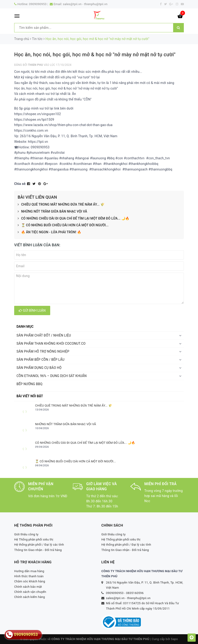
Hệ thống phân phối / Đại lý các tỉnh (39, 545)
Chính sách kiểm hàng (30, 597)
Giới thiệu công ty (26, 534)
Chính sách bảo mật (28, 587)
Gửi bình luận (32, 310)
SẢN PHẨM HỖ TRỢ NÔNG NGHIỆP (43, 351)
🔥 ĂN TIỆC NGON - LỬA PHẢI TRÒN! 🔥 (49, 232)
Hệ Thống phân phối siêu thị (34, 539)
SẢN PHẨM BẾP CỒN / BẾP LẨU (40, 360)
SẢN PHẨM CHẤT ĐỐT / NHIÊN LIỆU (44, 335)
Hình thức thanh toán (29, 576)
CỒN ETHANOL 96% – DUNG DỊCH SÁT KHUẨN (52, 376)
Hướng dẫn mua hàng (29, 571)
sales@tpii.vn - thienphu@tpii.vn (85, 4)
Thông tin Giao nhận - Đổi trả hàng (38, 550)
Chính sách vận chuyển (30, 592)
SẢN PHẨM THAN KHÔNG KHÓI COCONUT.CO (51, 344)
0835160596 (135, 593)
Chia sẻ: (20, 184)
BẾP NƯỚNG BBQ (30, 384)
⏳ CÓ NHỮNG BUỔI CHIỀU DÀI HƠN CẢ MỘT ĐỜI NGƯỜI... (63, 225)
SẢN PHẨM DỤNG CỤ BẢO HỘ (39, 368)
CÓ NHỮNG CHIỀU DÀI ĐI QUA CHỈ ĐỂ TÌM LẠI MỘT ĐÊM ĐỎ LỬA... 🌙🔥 (73, 219)
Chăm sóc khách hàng (30, 581)
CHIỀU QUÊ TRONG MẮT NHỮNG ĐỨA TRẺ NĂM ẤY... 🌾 (61, 205)
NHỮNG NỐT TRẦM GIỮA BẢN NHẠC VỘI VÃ (52, 212)
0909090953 (38, 4)
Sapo (174, 639)
